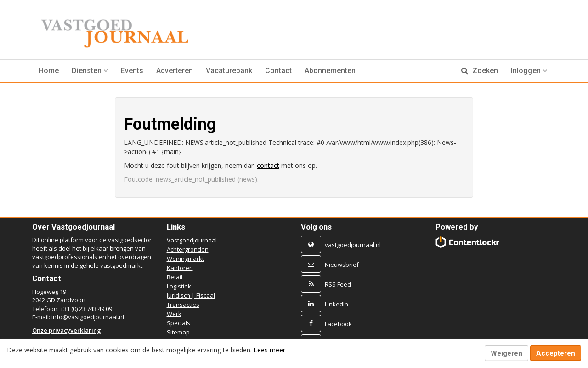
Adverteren (175, 71)
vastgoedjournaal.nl (353, 245)
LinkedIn (336, 304)
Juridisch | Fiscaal (191, 295)
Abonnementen (330, 71)
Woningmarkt (185, 259)
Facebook (338, 324)
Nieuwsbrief (342, 264)
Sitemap (178, 332)
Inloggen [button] (529, 71)
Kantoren (180, 268)
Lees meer (269, 350)
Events (132, 71)
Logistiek (179, 286)
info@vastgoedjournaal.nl (88, 317)
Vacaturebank (229, 71)
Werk (174, 314)
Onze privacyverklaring (67, 330)
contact (268, 165)
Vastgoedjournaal (192, 240)
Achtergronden (188, 249)
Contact (278, 71)
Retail (175, 277)
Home (49, 71)
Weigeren (506, 353)
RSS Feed (338, 284)
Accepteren (556, 353)
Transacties (183, 305)
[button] (90, 71)
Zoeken (480, 71)
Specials (178, 323)
